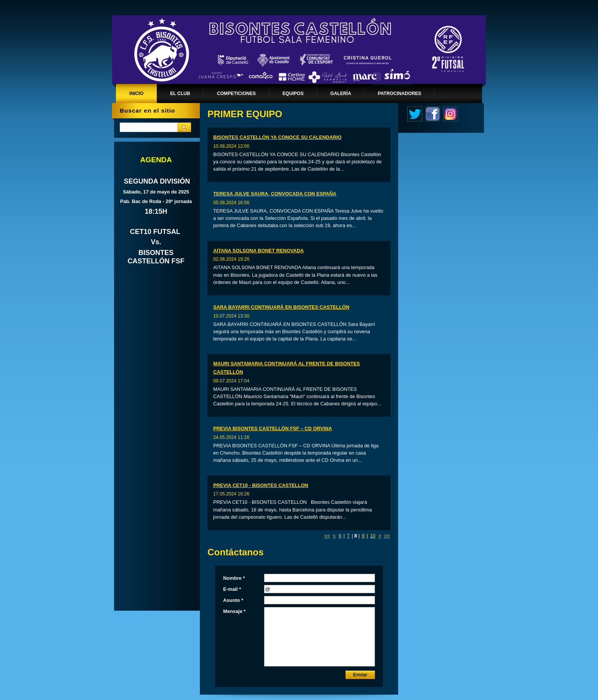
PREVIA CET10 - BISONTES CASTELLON (261, 485)
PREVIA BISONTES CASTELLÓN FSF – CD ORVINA (272, 428)
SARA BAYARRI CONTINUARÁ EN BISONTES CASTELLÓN (281, 307)
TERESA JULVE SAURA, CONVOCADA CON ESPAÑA (275, 194)
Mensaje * (234, 611)
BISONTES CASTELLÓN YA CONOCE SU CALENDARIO (277, 137)
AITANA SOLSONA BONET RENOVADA (258, 251)
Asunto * (233, 600)
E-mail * (232, 589)
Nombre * (234, 578)
